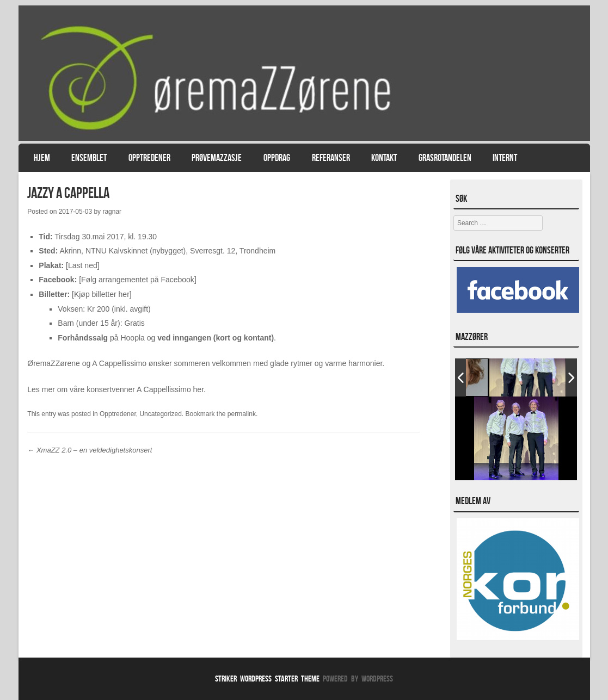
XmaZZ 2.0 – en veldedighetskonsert (90, 450)
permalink (242, 414)
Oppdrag (277, 158)
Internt (505, 158)
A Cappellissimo (164, 389)
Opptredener (149, 158)
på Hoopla (101, 338)
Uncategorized (160, 414)
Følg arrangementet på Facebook (138, 280)
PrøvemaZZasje (217, 158)
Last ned (83, 265)
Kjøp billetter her (102, 294)
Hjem (42, 158)
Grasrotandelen (445, 158)
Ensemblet (89, 158)
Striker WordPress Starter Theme (267, 679)
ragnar (112, 212)
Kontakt (384, 158)
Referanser (331, 158)
